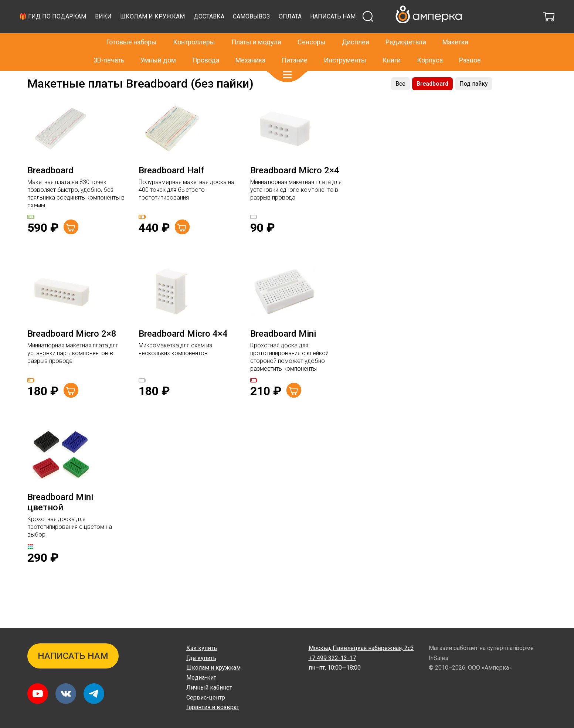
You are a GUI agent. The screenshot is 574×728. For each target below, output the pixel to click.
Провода (206, 44)
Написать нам (470, 35)
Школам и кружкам (290, 35)
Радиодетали (406, 26)
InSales (439, 658)
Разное (470, 44)
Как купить (202, 648)
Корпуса (430, 44)
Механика (250, 44)
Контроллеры (194, 26)
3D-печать (109, 44)
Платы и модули (256, 26)
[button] (287, 59)
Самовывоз (388, 35)
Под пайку (474, 102)
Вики (240, 35)
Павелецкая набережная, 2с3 (361, 648)
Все (400, 102)
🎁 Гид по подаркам (190, 35)
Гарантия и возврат (213, 707)
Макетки (62, 79)
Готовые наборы (131, 26)
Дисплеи (356, 26)
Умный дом (158, 44)
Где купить (201, 658)
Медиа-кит (201, 678)
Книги (392, 44)
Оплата (427, 35)
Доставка (346, 35)
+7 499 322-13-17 (402, 9)
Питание (295, 44)
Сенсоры (312, 26)
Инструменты (345, 44)
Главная (37, 79)
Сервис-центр (206, 698)
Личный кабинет (209, 688)
